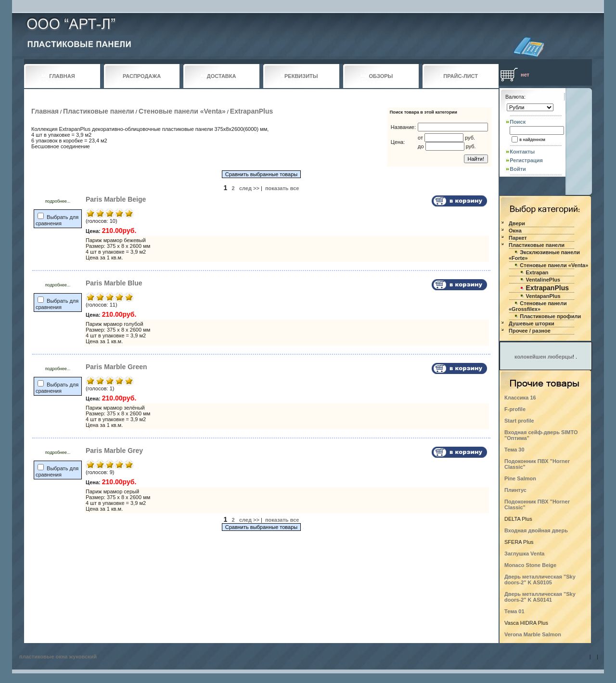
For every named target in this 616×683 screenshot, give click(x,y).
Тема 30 (514, 450)
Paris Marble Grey (114, 451)
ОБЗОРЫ (381, 76)
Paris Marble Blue (114, 283)
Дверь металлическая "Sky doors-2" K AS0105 (540, 580)
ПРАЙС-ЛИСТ (461, 76)
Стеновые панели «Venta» (182, 111)
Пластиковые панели (99, 111)
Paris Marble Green (116, 367)
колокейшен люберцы (544, 357)
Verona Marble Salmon (533, 634)
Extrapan (537, 272)
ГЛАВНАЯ (62, 76)
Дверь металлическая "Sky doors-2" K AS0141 (540, 597)
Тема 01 (514, 611)
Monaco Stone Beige (530, 565)
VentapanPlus (543, 296)
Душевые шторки (532, 323)
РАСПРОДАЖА (142, 76)
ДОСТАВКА (222, 76)
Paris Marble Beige (116, 199)
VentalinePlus (543, 280)
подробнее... (58, 201)
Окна (515, 231)
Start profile (519, 421)
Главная (45, 111)
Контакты (522, 152)
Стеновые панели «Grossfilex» (538, 306)
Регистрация (526, 160)
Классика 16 (520, 398)
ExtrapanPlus (251, 111)
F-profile (515, 409)
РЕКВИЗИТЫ (301, 76)
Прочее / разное (530, 331)
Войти (518, 169)
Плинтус (515, 490)
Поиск (518, 122)
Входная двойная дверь (536, 530)
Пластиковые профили (550, 316)
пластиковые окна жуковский (58, 657)
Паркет (518, 238)
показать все (282, 188)
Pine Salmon (520, 478)
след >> (249, 188)
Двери (517, 223)
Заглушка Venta (524, 554)
